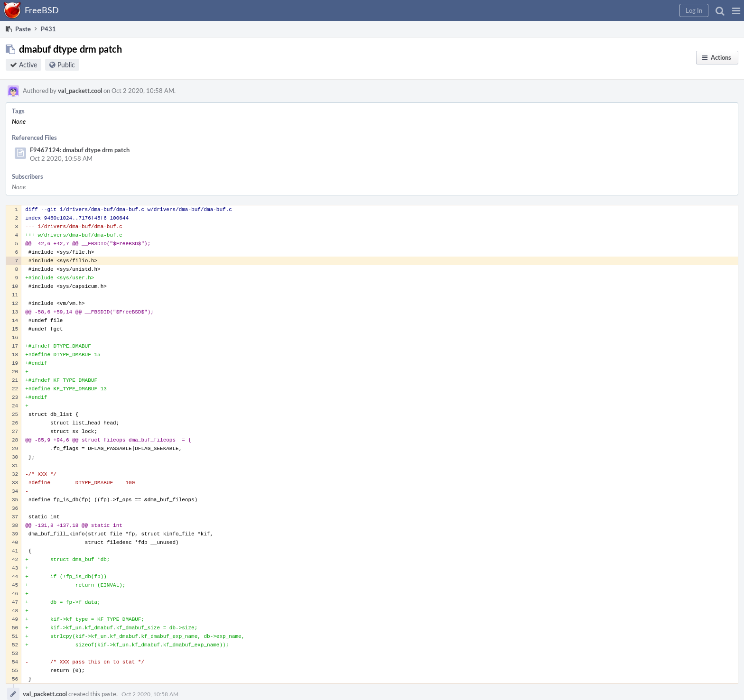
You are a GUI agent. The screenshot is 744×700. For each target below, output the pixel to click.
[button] (736, 10)
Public (66, 65)
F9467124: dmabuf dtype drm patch (80, 150)
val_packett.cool (80, 91)
